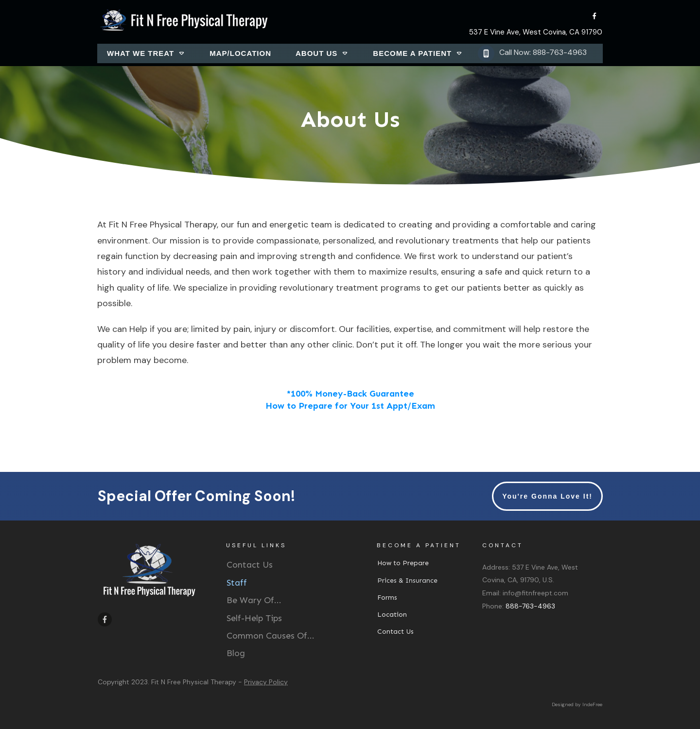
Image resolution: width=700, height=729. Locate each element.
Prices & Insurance (407, 581)
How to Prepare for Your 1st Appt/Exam (350, 406)
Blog (236, 653)
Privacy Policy (266, 682)
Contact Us (250, 565)
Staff (237, 583)
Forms (387, 598)
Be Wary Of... (254, 600)
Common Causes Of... (271, 636)
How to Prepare (403, 563)
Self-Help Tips (254, 618)
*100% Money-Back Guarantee (350, 394)
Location (392, 615)
